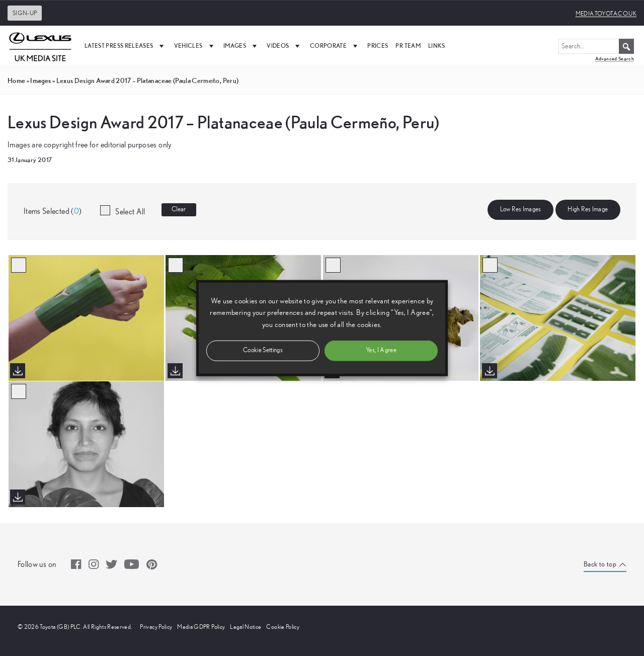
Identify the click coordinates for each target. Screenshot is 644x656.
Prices (378, 46)
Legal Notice (246, 627)
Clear (179, 210)
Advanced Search (615, 59)
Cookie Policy (283, 627)
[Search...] (596, 46)
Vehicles (195, 46)
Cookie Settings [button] (263, 350)
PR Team (408, 46)
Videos (284, 46)
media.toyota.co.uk (606, 14)
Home (16, 80)
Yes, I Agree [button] (381, 350)
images (41, 80)
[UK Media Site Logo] (40, 46)
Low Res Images (521, 210)
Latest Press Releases (126, 46)
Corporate (335, 46)
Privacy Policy (156, 627)
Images (241, 46)
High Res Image (588, 210)
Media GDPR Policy (201, 627)
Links (437, 46)
